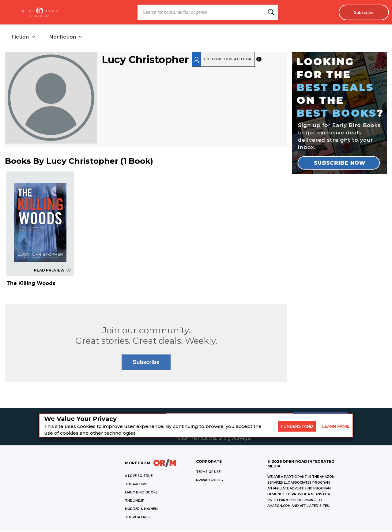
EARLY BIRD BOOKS (141, 493)
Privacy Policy (210, 481)
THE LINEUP (135, 502)
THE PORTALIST (139, 518)
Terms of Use (208, 473)
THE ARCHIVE (136, 485)
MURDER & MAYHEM (141, 510)
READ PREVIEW (53, 271)
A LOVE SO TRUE (139, 477)
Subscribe (362, 12)
